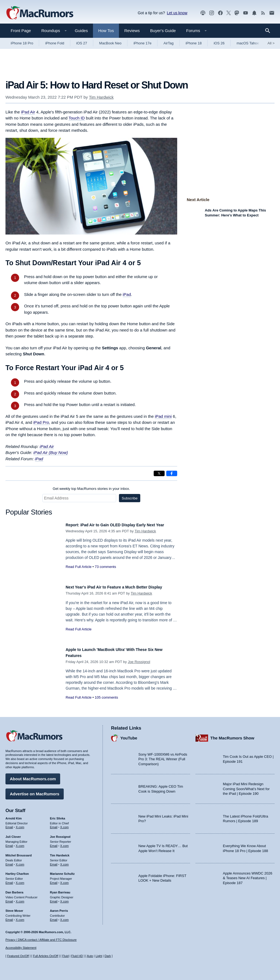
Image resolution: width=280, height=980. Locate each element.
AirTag (169, 43)
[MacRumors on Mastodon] (237, 13)
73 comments (105, 573)
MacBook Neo (110, 43)
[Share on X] (159, 473)
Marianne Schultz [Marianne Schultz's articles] (62, 871)
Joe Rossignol (139, 662)
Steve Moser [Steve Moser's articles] (14, 908)
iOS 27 (82, 43)
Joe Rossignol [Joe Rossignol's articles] (60, 834)
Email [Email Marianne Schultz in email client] (54, 880)
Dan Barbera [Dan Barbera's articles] (14, 890)
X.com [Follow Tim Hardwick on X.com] (64, 862)
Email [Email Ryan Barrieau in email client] (54, 899)
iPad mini (163, 416)
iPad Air (28, 112)
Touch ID (77, 118)
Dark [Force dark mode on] (108, 956)
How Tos (106, 31)
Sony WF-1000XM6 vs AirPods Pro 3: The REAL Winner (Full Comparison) (163, 756)
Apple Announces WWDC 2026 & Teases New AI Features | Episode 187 (248, 875)
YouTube (129, 735)
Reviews (132, 31)
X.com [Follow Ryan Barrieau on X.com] (64, 899)
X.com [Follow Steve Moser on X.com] (20, 917)
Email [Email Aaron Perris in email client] (54, 917)
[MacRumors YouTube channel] (246, 13)
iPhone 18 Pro (22, 43)
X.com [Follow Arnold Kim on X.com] (20, 824)
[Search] (269, 31)
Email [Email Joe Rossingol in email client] (54, 843)
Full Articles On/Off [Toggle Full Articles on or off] (46, 956)
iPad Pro (41, 422)
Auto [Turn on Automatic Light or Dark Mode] (90, 956)
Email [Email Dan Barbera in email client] (9, 899)
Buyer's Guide (163, 31)
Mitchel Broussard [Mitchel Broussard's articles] (19, 853)
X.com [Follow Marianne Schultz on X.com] (64, 880)
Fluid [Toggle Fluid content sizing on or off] (65, 956)
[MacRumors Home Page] (40, 13)
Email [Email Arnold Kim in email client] (9, 824)
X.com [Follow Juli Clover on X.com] (20, 843)
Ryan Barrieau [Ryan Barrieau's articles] (60, 890)
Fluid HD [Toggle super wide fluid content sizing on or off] (77, 956)
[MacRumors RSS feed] (263, 13)
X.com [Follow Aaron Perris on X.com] (64, 917)
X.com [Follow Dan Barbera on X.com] (20, 899)
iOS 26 (219, 43)
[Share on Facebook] (172, 473)
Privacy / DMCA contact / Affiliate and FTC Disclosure (41, 940)
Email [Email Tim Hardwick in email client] (54, 862)
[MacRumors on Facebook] (220, 13)
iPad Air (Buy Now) (51, 452)
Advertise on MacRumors (35, 791)
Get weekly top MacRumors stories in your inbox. (91, 489)
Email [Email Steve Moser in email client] (9, 917)
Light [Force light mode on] (99, 956)
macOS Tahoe (248, 43)
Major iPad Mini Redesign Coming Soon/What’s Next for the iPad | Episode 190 (246, 786)
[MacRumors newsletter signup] (272, 13)
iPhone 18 (194, 43)
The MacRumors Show (232, 735)
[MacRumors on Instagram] (212, 13)
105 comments (106, 697)
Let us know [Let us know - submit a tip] (177, 13)
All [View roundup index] (271, 43)
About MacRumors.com (33, 776)
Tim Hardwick (101, 97)
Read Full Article (79, 573)
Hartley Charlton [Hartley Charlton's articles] (17, 871)
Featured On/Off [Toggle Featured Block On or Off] (18, 956)
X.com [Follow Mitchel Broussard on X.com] (20, 862)
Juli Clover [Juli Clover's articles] (13, 834)
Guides (81, 31)
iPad (127, 294)
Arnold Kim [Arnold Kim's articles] (14, 816)
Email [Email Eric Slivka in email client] (54, 824)
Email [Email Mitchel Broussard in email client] (9, 862)
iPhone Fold (55, 43)
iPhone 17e (142, 43)
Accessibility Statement (21, 948)
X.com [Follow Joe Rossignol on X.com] (64, 843)
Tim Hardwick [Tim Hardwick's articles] (60, 853)
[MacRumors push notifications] (254, 13)
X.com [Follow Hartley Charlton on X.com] (20, 880)
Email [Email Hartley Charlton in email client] (9, 880)
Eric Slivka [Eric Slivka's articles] (58, 816)
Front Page (21, 31)
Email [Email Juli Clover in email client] (9, 843)
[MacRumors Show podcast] (203, 13)
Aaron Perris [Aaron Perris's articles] (59, 908)
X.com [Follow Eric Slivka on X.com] (64, 824)
